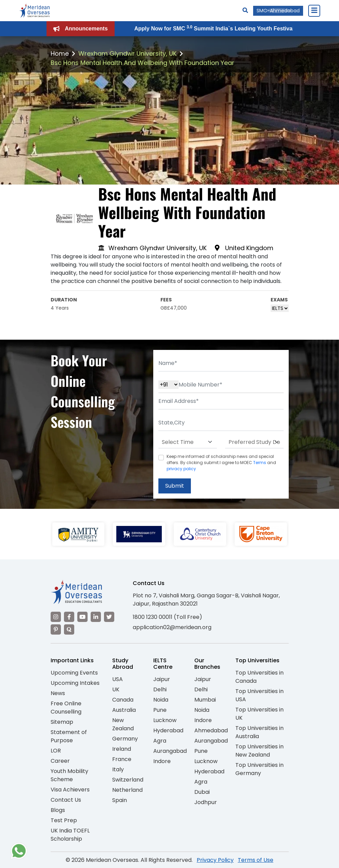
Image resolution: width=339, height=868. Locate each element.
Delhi (160, 689)
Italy (118, 769)
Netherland (127, 790)
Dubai (202, 792)
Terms (260, 463)
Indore (162, 761)
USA (118, 679)
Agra (160, 741)
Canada (123, 700)
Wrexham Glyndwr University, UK (127, 53)
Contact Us (66, 800)
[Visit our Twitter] (109, 617)
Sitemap (62, 722)
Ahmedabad (211, 730)
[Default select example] (188, 442)
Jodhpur (206, 802)
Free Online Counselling (66, 708)
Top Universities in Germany (259, 769)
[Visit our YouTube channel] (82, 617)
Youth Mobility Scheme (69, 775)
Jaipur (162, 679)
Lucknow (165, 720)
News (58, 693)
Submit (175, 486)
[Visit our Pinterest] (56, 629)
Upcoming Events (74, 673)
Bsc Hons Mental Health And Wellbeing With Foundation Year (142, 63)
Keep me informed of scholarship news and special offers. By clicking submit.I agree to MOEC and (221, 463)
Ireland (122, 749)
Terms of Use (256, 860)
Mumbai (205, 700)
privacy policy (181, 469)
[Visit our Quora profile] (69, 629)
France (122, 759)
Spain (120, 800)
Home (60, 53)
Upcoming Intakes (75, 683)
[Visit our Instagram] (56, 617)
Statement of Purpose (69, 736)
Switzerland (128, 780)
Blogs (58, 810)
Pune (160, 710)
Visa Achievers (70, 790)
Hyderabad (168, 730)
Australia (124, 710)
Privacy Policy (215, 860)
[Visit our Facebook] (69, 617)
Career (60, 761)
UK (116, 689)
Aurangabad (170, 751)
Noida (161, 700)
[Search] (245, 10)
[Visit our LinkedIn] (96, 617)
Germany (125, 739)
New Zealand (123, 724)
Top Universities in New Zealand (259, 751)
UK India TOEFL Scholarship (70, 835)
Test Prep (64, 820)
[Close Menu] (314, 11)
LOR (56, 751)
